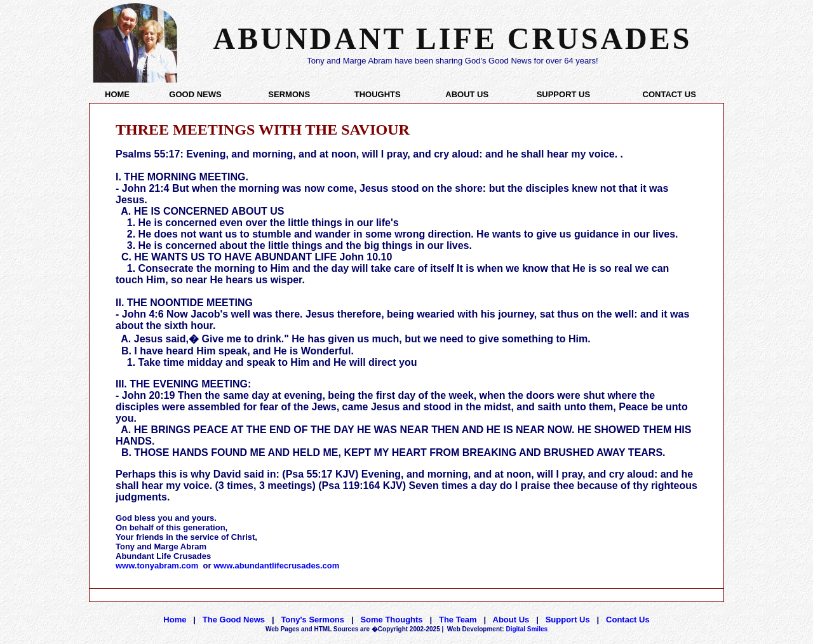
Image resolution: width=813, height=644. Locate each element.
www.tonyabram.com (157, 566)
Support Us (568, 620)
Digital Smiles (497, 629)
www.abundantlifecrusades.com (276, 566)
